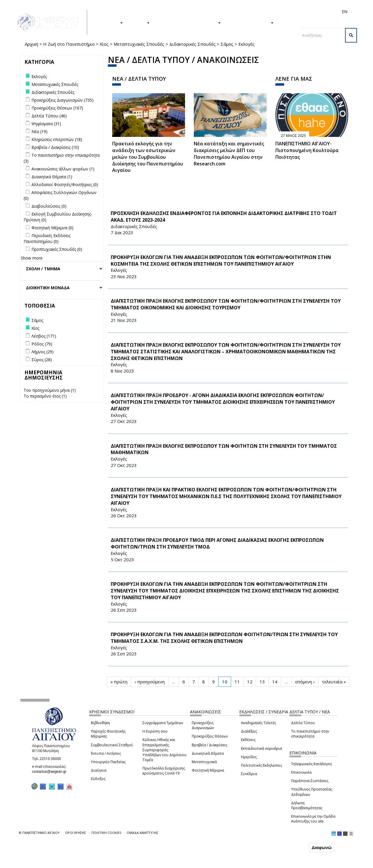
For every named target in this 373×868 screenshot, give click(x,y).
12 (250, 682)
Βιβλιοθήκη (100, 723)
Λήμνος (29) (43, 352)
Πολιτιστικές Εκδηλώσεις (262, 765)
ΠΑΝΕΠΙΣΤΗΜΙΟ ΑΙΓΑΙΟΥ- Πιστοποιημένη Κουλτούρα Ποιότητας (307, 150)
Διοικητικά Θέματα (208, 753)
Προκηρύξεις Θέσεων (210, 736)
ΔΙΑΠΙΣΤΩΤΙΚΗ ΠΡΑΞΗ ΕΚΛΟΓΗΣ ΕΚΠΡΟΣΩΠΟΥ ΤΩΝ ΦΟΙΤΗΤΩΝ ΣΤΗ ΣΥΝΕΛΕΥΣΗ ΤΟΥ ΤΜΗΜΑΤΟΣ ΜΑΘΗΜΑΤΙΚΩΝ (224, 449)
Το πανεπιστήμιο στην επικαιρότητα (310, 734)
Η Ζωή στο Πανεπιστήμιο (69, 44)
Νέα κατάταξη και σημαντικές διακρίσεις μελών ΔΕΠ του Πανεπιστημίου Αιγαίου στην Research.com (229, 154)
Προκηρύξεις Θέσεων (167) (57, 108)
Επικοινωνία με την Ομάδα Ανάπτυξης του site (313, 819)
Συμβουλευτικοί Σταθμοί (112, 745)
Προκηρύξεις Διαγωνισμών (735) (63, 100)
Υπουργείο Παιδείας (108, 762)
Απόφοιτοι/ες (241, 12)
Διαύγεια (99, 770)
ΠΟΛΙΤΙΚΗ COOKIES (106, 833)
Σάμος (227, 44)
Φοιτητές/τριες (212, 12)
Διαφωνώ (322, 847)
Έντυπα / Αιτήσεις (106, 753)
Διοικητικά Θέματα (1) (52, 177)
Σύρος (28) (42, 360)
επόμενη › (305, 682)
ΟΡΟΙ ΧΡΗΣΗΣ (75, 833)
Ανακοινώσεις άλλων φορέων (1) (63, 169)
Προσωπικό (282, 12)
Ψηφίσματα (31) (46, 124)
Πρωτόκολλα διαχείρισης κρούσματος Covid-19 (164, 771)
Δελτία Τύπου (303, 723)
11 (237, 682)
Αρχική (31, 44)
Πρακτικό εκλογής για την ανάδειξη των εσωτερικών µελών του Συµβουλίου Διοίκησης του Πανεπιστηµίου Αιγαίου (148, 157)
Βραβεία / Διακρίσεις (210, 745)
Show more (32, 258)
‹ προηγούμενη (150, 682)
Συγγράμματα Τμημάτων (163, 723)
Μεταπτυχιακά (204, 762)
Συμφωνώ (295, 847)
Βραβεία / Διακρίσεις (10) (55, 147)
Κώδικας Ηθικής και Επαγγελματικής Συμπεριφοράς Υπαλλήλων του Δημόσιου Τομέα (164, 750)
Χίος (104, 44)
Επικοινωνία (301, 772)
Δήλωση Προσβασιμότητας (307, 805)
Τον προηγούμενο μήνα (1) (50, 390)
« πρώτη (119, 682)
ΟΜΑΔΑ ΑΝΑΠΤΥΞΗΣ (142, 833)
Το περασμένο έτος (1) (45, 396)
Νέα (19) (39, 132)
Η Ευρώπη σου (155, 731)
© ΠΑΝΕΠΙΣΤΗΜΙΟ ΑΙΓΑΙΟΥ (39, 833)
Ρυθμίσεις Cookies (58, 863)
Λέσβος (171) (44, 336)
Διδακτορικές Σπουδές (192, 44)
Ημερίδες (249, 757)
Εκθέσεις (248, 740)
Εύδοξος (98, 779)
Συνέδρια (249, 774)
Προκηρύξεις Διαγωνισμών (203, 725)
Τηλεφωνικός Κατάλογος (312, 764)
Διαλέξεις (249, 731)
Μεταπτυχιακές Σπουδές (139, 44)
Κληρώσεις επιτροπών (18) (57, 139)
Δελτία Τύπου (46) (49, 116)
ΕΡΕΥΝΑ (139, 22)
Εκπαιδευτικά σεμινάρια (262, 748)
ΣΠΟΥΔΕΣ (110, 22)
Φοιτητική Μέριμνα (208, 770)
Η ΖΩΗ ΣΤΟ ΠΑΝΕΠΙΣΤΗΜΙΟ (188, 22)
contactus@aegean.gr (51, 772)
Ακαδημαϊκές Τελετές (258, 723)
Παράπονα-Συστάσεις (310, 781)
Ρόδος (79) (42, 344)
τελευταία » (334, 682)
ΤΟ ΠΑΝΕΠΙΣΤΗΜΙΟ (250, 22)
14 (275, 682)
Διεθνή (263, 12)
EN (345, 12)
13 (262, 682)
